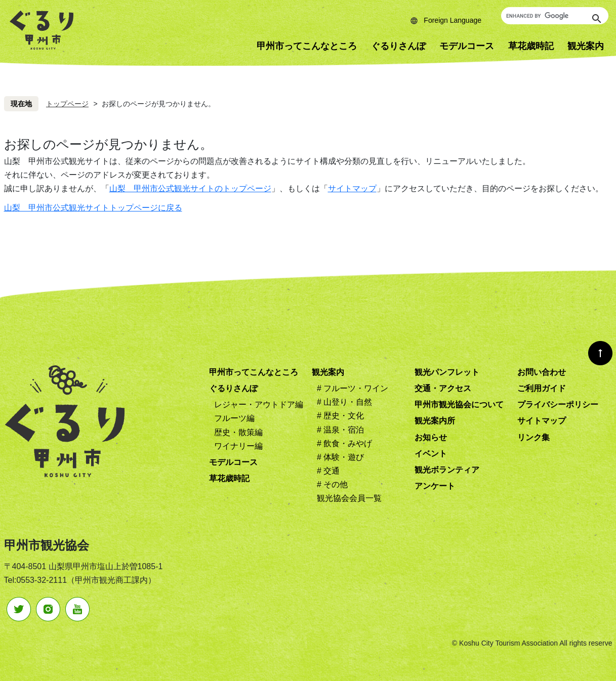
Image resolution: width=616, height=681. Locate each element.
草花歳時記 (531, 46)
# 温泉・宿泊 (340, 430)
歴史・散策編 (238, 432)
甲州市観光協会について (459, 405)
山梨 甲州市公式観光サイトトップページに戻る (93, 208)
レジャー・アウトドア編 (259, 405)
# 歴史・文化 (340, 416)
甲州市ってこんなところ (307, 46)
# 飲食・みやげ (344, 443)
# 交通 (328, 471)
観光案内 (328, 372)
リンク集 (533, 437)
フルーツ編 (234, 418)
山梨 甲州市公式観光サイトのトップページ (190, 188)
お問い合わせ (542, 372)
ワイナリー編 (238, 446)
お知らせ (431, 437)
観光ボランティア (447, 470)
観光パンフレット (447, 372)
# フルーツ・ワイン (353, 388)
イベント (431, 454)
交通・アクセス (443, 388)
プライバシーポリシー (558, 405)
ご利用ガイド (542, 388)
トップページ (67, 104)
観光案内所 (435, 421)
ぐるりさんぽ (398, 46)
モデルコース (467, 46)
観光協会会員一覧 (349, 498)
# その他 (332, 484)
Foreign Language (453, 20)
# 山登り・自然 (344, 402)
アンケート (435, 486)
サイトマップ (352, 188)
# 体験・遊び (340, 457)
